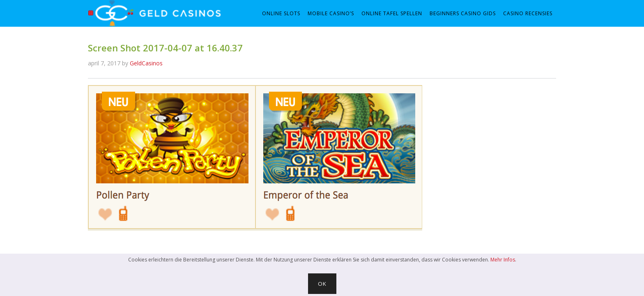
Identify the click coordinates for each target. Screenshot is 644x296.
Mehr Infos (503, 260)
